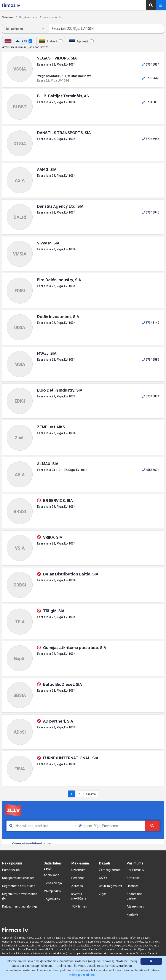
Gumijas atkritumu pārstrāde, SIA (75, 648)
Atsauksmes (135, 906)
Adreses (77, 886)
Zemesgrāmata (110, 870)
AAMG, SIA (47, 169)
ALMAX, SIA (48, 464)
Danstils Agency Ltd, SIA (60, 206)
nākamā (91, 794)
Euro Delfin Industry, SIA (60, 390)
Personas (78, 878)
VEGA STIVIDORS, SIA (57, 58)
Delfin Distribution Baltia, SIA (71, 574)
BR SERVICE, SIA (58, 500)
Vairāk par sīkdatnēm (83, 975)
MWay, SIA (47, 353)
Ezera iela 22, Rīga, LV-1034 (56, 64)
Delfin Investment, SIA (58, 317)
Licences (133, 886)
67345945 (151, 139)
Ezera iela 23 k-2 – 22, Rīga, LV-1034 (62, 470)
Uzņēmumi (26, 17)
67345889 (151, 360)
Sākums (8, 17)
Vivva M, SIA (48, 243)
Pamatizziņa (11, 870)
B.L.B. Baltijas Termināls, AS (63, 96)
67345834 (151, 64)
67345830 (151, 102)
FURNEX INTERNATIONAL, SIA (71, 758)
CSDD (103, 878)
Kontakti (132, 914)
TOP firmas (79, 906)
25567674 (151, 470)
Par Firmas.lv (135, 870)
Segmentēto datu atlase (19, 886)
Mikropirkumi (53, 891)
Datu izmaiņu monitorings (20, 906)
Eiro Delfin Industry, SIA (59, 280)
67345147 (151, 323)
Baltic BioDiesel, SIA (62, 684)
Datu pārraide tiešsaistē (18, 878)
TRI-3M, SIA (54, 611)
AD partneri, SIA (58, 721)
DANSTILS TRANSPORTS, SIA (64, 133)
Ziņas (103, 894)
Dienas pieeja (53, 883)
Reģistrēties (52, 899)
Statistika (133, 878)
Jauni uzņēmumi (110, 886)
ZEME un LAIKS (51, 427)
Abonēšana (51, 875)
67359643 (151, 78)
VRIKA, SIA (53, 537)
